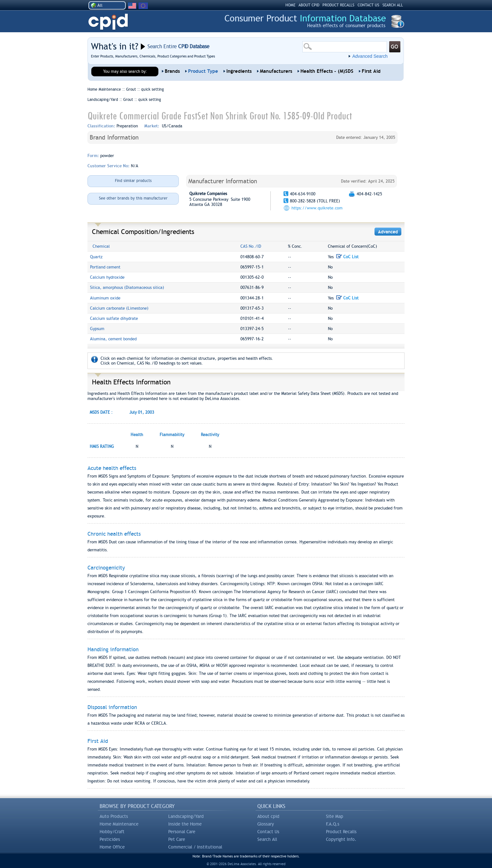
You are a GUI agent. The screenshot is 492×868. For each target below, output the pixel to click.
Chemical (101, 246)
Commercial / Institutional (195, 847)
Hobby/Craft (112, 832)
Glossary (266, 824)
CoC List (347, 257)
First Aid (371, 71)
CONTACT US (368, 5)
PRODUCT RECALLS (338, 5)
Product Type (203, 71)
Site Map (335, 816)
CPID (108, 22)
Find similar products (133, 181)
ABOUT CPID (309, 5)
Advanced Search (370, 56)
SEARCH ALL (393, 5)
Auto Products (114, 816)
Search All (267, 839)
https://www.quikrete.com (317, 208)
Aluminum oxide (105, 298)
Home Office (112, 847)
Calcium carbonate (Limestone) (119, 308)
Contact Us (268, 832)
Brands (172, 71)
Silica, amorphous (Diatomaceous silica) (127, 287)
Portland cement (105, 267)
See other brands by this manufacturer (133, 198)
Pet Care (177, 839)
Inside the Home (185, 824)
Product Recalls (341, 832)
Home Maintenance (119, 824)
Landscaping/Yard (186, 816)
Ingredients (239, 71)
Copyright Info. (341, 839)
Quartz (96, 257)
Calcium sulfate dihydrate (114, 318)
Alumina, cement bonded (113, 339)
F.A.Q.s (333, 824)
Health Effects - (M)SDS (327, 71)
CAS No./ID (251, 246)
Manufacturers (276, 71)
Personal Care (182, 832)
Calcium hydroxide (107, 277)
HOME (290, 5)
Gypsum (97, 329)
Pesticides (110, 839)
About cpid (268, 816)
